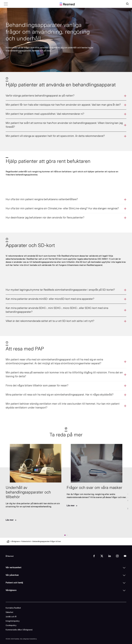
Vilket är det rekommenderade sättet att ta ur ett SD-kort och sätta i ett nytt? (50, 321)
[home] (67, 4)
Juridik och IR (11, 617)
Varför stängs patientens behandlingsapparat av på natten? (40, 96)
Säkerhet (9, 612)
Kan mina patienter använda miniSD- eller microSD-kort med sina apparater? (50, 299)
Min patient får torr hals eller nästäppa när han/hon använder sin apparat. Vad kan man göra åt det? (63, 105)
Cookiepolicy (11, 626)
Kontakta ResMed (13, 608)
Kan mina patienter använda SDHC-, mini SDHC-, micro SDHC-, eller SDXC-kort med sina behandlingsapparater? (57, 310)
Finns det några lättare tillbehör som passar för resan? (37, 386)
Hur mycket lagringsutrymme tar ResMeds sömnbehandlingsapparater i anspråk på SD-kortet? (60, 290)
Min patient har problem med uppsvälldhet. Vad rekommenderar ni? (45, 114)
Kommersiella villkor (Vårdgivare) (19, 630)
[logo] (10, 556)
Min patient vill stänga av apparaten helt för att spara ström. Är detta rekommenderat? (55, 136)
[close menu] (6, 4)
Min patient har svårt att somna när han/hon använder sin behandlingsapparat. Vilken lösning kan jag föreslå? (64, 125)
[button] (65, 535)
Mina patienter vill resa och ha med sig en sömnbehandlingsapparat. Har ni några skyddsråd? (60, 395)
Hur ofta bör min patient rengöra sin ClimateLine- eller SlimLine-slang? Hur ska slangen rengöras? (62, 209)
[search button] (127, 4)
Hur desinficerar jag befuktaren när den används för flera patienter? (45, 218)
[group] (36, 484)
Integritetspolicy (13, 621)
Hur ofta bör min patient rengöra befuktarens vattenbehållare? (42, 200)
